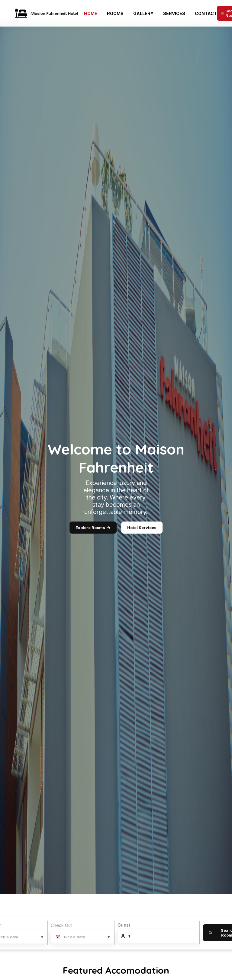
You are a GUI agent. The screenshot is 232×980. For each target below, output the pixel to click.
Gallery (143, 13)
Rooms (115, 13)
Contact (206, 13)
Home (91, 13)
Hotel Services (142, 528)
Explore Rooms (93, 528)
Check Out (61, 925)
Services (174, 13)
